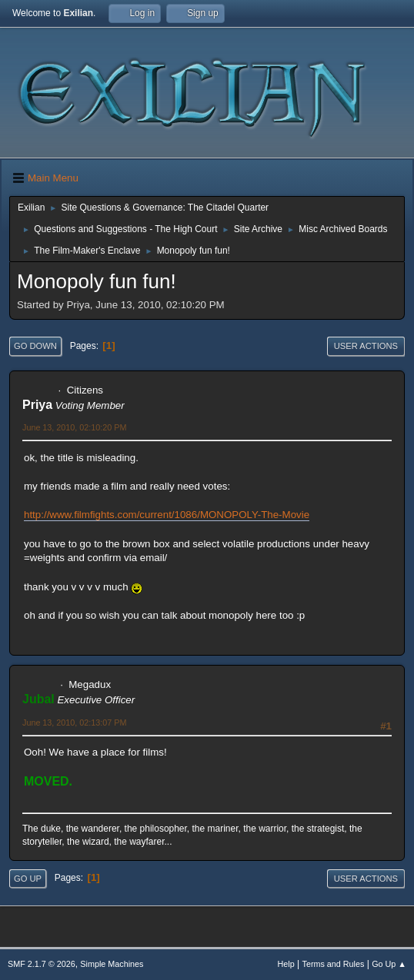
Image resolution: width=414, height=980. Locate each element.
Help (286, 964)
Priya (37, 405)
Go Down (35, 346)
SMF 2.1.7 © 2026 (42, 964)
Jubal (38, 699)
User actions (366, 346)
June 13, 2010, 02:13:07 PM (74, 723)
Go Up (28, 879)
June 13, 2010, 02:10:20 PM (74, 427)
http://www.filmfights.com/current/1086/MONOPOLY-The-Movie (167, 515)
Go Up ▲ (389, 964)
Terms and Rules (334, 964)
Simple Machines (112, 964)
